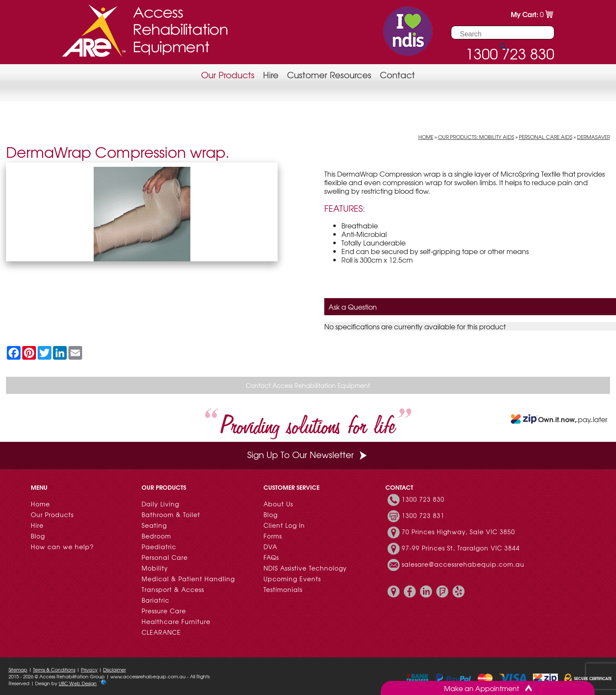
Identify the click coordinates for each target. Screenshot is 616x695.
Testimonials (283, 589)
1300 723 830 (423, 499)
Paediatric (159, 547)
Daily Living (160, 504)
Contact (397, 75)
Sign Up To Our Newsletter (308, 454)
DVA (270, 547)
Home (426, 137)
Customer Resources (329, 75)
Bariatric (155, 600)
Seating (154, 525)
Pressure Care (164, 611)
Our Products (228, 75)
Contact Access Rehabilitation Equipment (308, 385)
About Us (278, 504)
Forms (273, 536)
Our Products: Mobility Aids (476, 137)
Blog (38, 536)
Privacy (89, 669)
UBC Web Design (78, 683)
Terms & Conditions (54, 669)
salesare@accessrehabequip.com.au (463, 564)
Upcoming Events (292, 579)
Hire (271, 75)
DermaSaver (594, 137)
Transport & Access (173, 589)
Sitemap (18, 669)
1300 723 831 (423, 515)
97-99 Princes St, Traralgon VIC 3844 (461, 548)
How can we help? (62, 547)
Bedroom (156, 536)
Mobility (155, 568)
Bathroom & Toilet (171, 515)
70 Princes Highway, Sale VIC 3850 (458, 532)
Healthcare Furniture (176, 621)
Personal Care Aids (546, 137)
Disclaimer (114, 669)
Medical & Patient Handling (188, 579)
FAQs (271, 557)
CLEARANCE (161, 632)
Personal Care (165, 557)
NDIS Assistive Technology (305, 568)
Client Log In (284, 525)
